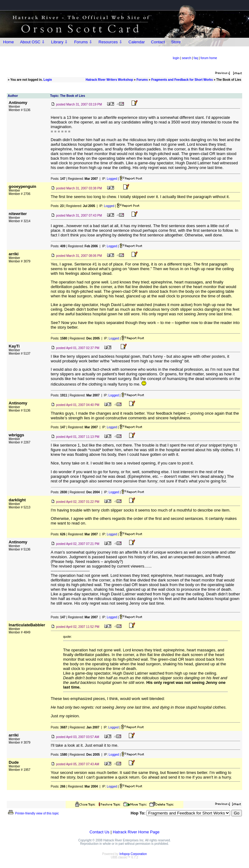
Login (48, 80)
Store (176, 42)
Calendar (137, 42)
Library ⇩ (59, 42)
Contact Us (99, 832)
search (186, 58)
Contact (158, 42)
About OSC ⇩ (33, 42)
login (176, 58)
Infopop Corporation (133, 854)
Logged (112, 179)
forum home (209, 58)
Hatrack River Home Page (136, 832)
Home (9, 42)
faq (196, 58)
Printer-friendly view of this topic (33, 813)
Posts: (58, 179)
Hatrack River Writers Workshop (109, 80)
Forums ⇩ (83, 42)
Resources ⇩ (110, 42)
